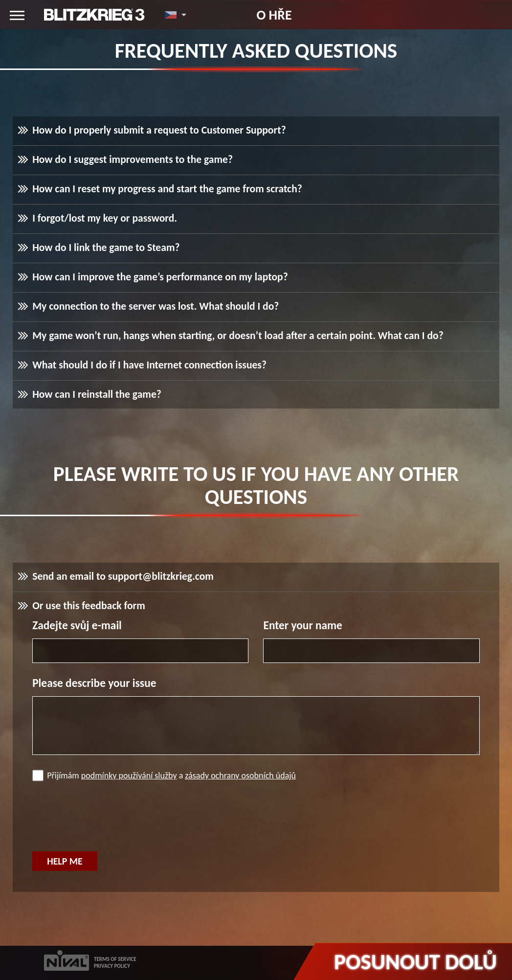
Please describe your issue (94, 683)
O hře (274, 15)
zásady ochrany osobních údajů (240, 775)
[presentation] (107, 818)
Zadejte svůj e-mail (77, 626)
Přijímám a (164, 775)
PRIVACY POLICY (112, 966)
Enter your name (302, 626)
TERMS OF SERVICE (115, 959)
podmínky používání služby (129, 775)
